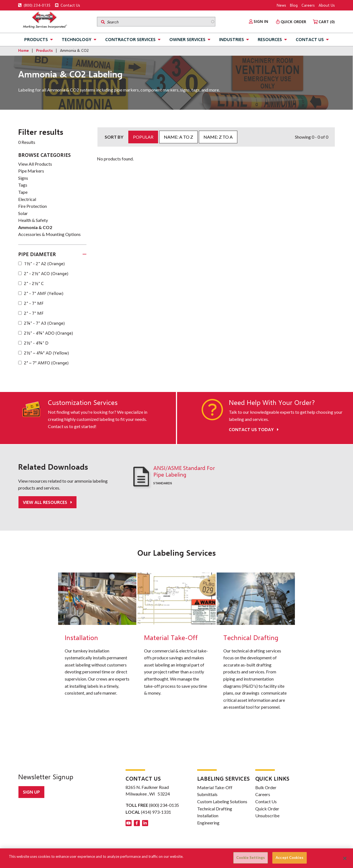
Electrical (27, 199)
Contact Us (68, 5)
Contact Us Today (254, 429)
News (281, 5)
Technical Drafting (215, 808)
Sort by (114, 137)
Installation (208, 815)
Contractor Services (130, 39)
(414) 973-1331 (156, 812)
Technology (77, 39)
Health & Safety (33, 220)
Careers (308, 5)
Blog (294, 5)
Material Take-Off (215, 787)
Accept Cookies (290, 858)
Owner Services (187, 39)
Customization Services (83, 402)
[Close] (345, 858)
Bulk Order (266, 787)
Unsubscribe (267, 815)
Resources (270, 39)
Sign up (31, 792)
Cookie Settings (251, 858)
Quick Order (267, 808)
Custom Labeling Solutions (222, 801)
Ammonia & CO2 (35, 227)
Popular (143, 137)
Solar (23, 213)
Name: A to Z (178, 137)
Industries (232, 39)
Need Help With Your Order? (272, 402)
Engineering (208, 822)
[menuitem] (259, 22)
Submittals (207, 794)
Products (36, 39)
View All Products (35, 164)
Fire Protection (32, 206)
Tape (23, 192)
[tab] (52, 254)
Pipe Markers (31, 171)
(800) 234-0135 (34, 5)
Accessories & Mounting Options (49, 234)
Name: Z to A (218, 137)
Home (23, 50)
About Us (327, 5)
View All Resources (46, 502)
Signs (23, 178)
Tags (23, 185)
